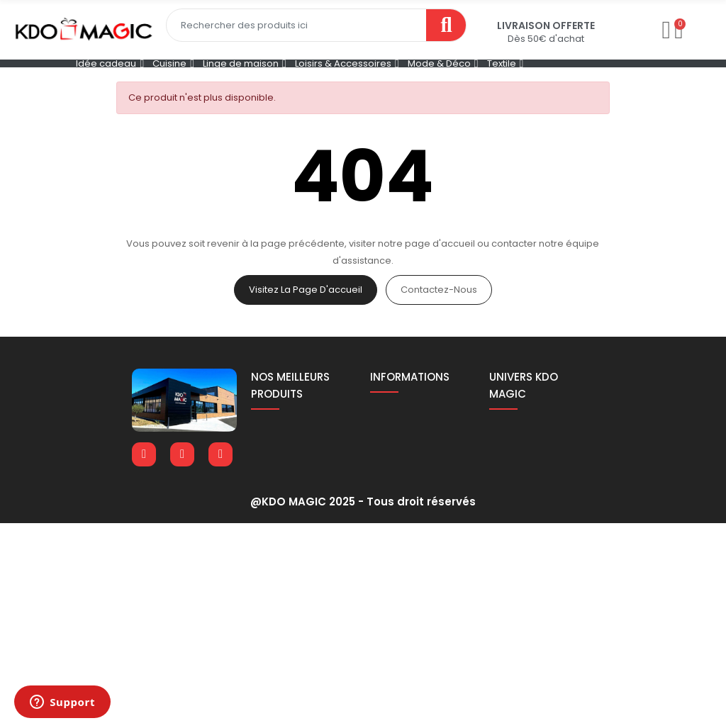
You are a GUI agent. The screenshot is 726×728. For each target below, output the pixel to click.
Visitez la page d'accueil (306, 290)
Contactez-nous (439, 290)
